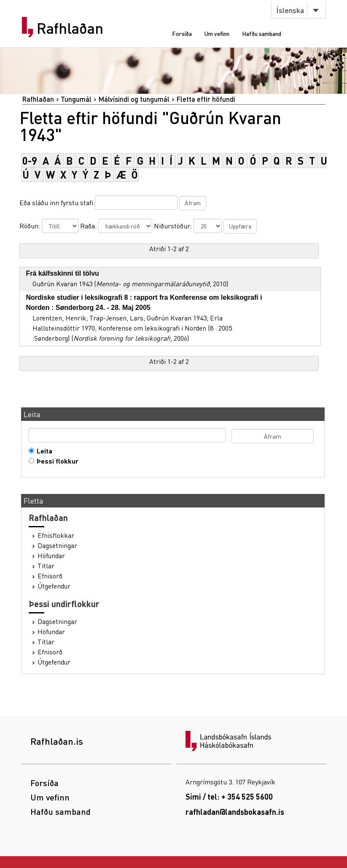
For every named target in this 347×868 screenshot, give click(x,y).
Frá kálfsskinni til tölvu (63, 273)
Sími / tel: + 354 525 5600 (229, 796)
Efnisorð (50, 576)
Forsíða (182, 33)
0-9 (30, 161)
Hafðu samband (262, 33)
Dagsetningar (57, 545)
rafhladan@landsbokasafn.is (235, 812)
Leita (43, 451)
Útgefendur (54, 586)
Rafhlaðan (70, 28)
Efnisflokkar (56, 535)
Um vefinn (217, 33)
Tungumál (76, 99)
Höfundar (51, 556)
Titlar (46, 566)
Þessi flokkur (56, 461)
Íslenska (290, 10)
